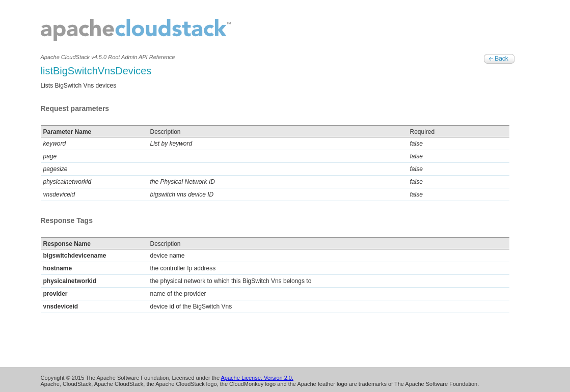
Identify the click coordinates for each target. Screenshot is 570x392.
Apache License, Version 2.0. (257, 378)
